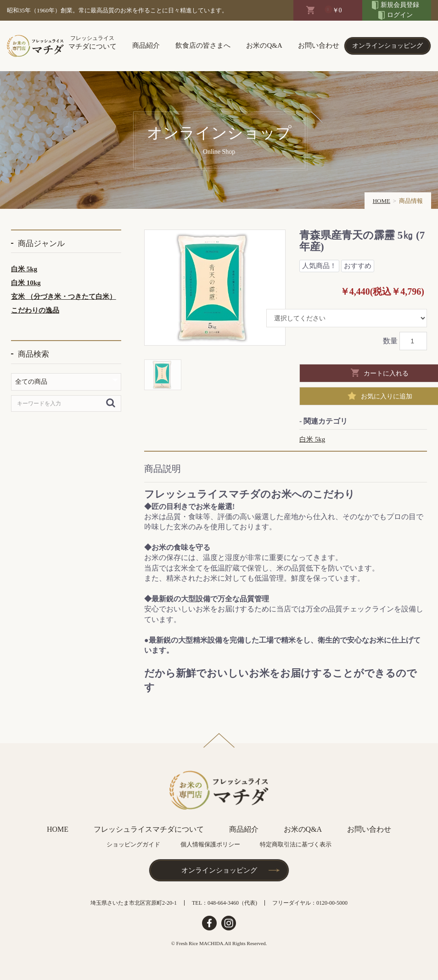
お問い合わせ (319, 45)
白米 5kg (24, 269)
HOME (382, 201)
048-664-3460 (223, 903)
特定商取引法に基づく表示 (296, 844)
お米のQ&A (264, 45)
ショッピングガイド (133, 844)
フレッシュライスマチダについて (149, 829)
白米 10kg (26, 283)
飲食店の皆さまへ (203, 45)
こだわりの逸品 (35, 310)
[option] (215, 288)
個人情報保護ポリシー (210, 844)
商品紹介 (146, 45)
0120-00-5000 (332, 903)
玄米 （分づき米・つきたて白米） (64, 297)
